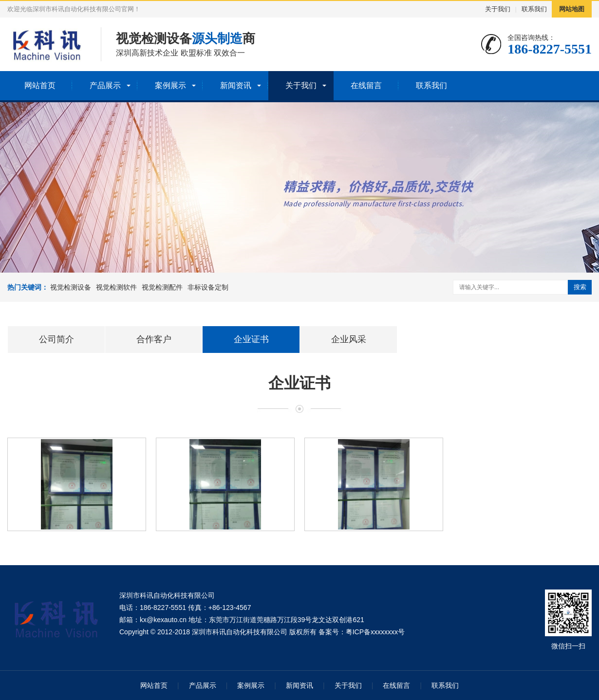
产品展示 (105, 85)
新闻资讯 (236, 85)
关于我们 (498, 9)
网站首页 (40, 85)
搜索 (580, 287)
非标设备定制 (208, 287)
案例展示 (170, 85)
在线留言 (366, 85)
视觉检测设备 (71, 287)
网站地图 (572, 9)
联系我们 (534, 9)
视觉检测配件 (162, 287)
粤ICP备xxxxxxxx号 (375, 632)
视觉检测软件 (116, 287)
